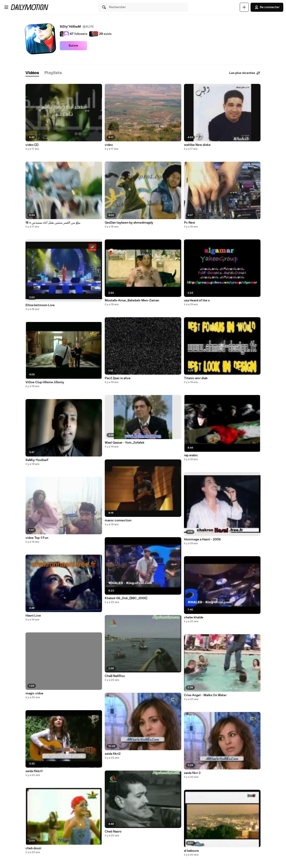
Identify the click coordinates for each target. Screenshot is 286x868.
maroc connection (118, 520)
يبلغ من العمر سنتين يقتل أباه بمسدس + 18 (53, 223)
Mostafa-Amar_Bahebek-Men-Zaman (132, 300)
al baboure (191, 851)
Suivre (73, 46)
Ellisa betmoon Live (40, 305)
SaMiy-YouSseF (37, 460)
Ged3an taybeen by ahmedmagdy (129, 223)
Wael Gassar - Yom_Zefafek (125, 443)
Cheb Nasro (113, 832)
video (109, 145)
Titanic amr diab (196, 378)
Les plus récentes (245, 73)
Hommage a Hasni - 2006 (202, 539)
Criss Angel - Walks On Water (205, 695)
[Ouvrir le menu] (6, 7)
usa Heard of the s (197, 300)
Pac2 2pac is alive (118, 378)
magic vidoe (34, 693)
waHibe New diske (197, 145)
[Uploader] (244, 7)
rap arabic (191, 455)
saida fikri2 (113, 754)
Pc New (190, 223)
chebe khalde (194, 617)
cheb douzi (33, 848)
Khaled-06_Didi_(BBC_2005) (126, 598)
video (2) (32, 145)
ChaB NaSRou (115, 676)
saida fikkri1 (34, 771)
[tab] (32, 73)
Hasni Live (33, 616)
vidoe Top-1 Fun (37, 538)
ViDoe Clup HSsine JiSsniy (45, 382)
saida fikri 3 (192, 773)
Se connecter (267, 7)
